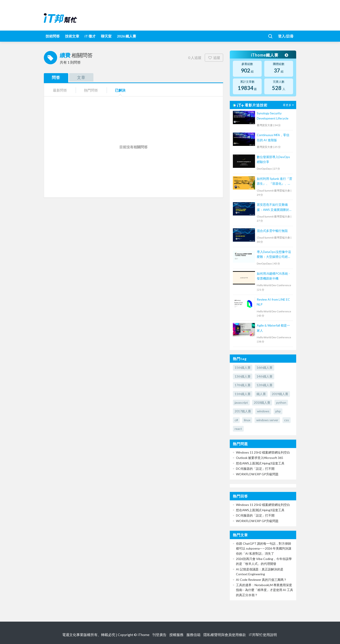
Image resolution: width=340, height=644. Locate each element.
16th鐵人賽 (265, 367)
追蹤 (214, 58)
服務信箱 (193, 635)
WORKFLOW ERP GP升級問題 (257, 474)
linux (247, 420)
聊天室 (106, 36)
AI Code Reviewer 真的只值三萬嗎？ (261, 580)
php (278, 411)
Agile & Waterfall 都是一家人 (273, 328)
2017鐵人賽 (243, 411)
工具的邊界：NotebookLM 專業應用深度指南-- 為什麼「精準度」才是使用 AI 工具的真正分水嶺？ (265, 590)
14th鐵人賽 (265, 376)
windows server (267, 420)
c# (236, 420)
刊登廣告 (159, 635)
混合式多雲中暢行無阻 (272, 231)
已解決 (120, 90)
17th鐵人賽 (243, 385)
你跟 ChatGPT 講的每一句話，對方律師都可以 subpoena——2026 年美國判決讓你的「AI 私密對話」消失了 (264, 548)
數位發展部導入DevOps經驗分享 (273, 159)
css (287, 420)
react (238, 429)
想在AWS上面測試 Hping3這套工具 (260, 463)
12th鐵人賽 (265, 385)
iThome (144, 635)
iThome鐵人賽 (269, 55)
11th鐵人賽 (243, 394)
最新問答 (60, 90)
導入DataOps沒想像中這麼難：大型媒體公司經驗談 (274, 255)
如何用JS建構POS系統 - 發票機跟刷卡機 (273, 276)
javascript (241, 402)
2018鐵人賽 (262, 402)
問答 (56, 77)
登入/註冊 (286, 36)
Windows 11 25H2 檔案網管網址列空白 (263, 452)
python (281, 402)
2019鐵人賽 (280, 394)
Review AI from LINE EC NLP (273, 302)
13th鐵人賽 (243, 376)
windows (263, 411)
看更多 (289, 105)
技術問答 (53, 36)
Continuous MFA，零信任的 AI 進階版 (273, 137)
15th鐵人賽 (243, 367)
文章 (81, 77)
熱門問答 (91, 90)
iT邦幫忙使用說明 (263, 635)
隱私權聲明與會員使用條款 (225, 635)
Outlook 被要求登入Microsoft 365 (260, 458)
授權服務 (176, 635)
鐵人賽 (261, 394)
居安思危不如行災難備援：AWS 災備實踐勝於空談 (274, 207)
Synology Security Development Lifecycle (273, 116)
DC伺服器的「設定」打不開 (255, 469)
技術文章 (72, 36)
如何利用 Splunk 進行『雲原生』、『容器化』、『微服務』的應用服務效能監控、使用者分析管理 (274, 181)
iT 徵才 (90, 36)
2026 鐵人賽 (127, 36)
